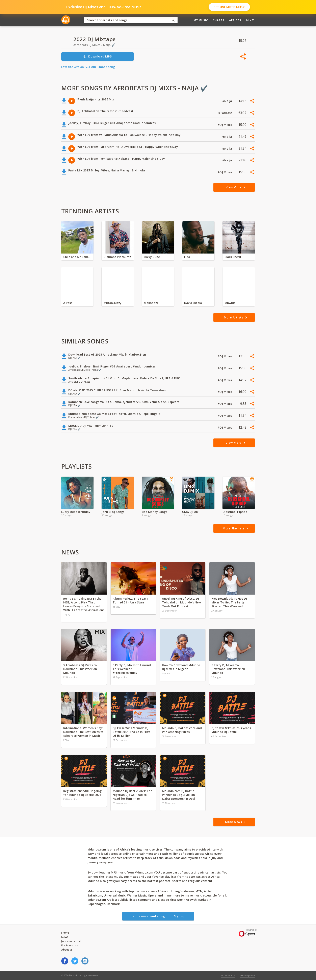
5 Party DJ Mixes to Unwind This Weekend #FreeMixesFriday (132, 669)
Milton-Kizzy (113, 303)
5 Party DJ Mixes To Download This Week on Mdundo (228, 669)
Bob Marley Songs (154, 512)
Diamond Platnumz (117, 257)
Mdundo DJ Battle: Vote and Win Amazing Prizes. (182, 730)
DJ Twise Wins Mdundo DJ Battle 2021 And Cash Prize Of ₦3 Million (131, 732)
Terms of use (228, 975)
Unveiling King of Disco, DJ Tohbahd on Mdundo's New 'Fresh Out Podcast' (181, 602)
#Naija (228, 101)
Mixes (251, 20)
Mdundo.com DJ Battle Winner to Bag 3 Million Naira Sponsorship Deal (179, 795)
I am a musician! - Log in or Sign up (158, 916)
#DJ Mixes (225, 125)
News (65, 937)
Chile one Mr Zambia (77, 257)
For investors (70, 945)
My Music (201, 20)
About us (67, 950)
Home (65, 933)
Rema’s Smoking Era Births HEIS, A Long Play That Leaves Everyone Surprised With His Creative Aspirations (84, 604)
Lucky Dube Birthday (76, 512)
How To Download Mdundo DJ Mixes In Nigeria (181, 667)
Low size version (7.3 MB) (78, 67)
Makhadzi (151, 303)
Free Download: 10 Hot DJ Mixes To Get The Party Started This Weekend (229, 602)
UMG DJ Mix (190, 512)
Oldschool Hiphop (235, 512)
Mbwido (230, 303)
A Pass (68, 303)
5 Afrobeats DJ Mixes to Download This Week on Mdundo (80, 669)
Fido (187, 257)
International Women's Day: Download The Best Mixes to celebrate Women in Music (83, 732)
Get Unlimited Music (229, 7)
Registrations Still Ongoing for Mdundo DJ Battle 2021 (82, 793)
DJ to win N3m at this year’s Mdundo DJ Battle (231, 730)
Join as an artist (71, 941)
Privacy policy (247, 975)
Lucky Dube (152, 257)
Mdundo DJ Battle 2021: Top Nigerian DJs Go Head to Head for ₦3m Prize (133, 795)
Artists (235, 20)
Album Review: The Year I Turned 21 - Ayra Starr (130, 600)
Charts (218, 20)
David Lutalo (193, 303)
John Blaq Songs (113, 512)
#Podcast (226, 113)
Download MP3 (97, 56)
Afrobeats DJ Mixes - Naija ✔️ (94, 45)
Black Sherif (233, 257)
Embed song (106, 67)
